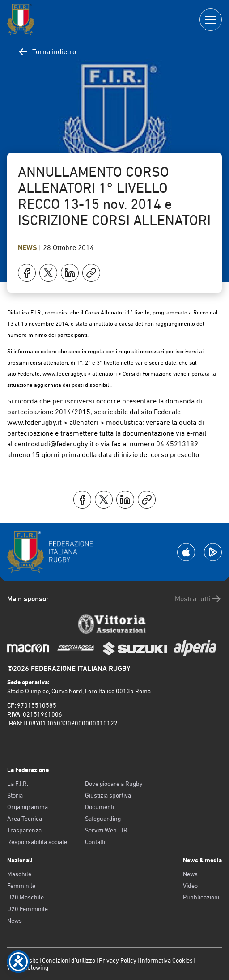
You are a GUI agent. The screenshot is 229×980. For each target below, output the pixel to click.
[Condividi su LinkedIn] (70, 273)
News (28, 248)
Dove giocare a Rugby (114, 784)
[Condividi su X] (48, 273)
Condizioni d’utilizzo (69, 960)
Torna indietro (47, 52)
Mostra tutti (198, 599)
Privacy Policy (118, 960)
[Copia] (91, 273)
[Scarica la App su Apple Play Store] (186, 552)
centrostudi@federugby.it (54, 444)
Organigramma (28, 807)
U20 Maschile (25, 897)
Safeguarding (103, 819)
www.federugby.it (64, 374)
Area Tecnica (25, 819)
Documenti (100, 807)
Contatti (95, 842)
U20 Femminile (28, 909)
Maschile (19, 874)
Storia (15, 795)
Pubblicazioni (201, 897)
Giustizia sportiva (108, 795)
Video (190, 886)
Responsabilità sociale (37, 842)
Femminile (21, 886)
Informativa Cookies (166, 960)
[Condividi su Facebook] (27, 273)
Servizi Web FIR (106, 830)
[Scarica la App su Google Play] (213, 552)
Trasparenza (24, 830)
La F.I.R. (18, 784)
